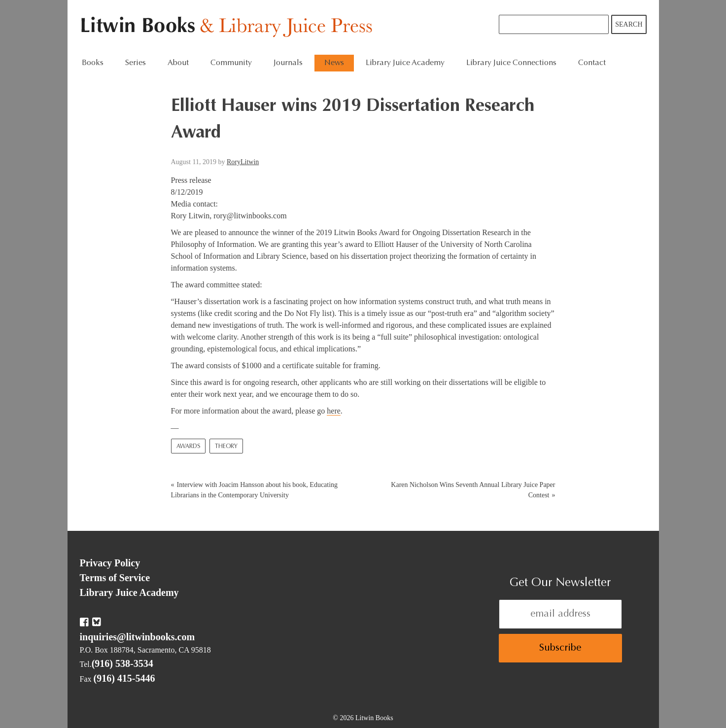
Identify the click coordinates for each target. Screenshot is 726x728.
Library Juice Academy (405, 63)
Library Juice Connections (511, 63)
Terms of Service (115, 578)
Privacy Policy (110, 563)
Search (629, 24)
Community (231, 63)
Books (93, 63)
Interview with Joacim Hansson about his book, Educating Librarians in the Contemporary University (255, 490)
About (178, 63)
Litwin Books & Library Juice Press (229, 27)
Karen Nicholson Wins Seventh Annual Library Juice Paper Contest (473, 490)
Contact (592, 63)
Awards (188, 447)
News (334, 63)
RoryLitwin (243, 162)
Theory (226, 447)
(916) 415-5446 (124, 678)
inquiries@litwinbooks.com (138, 637)
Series (136, 63)
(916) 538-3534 (122, 663)
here (334, 411)
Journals (288, 63)
